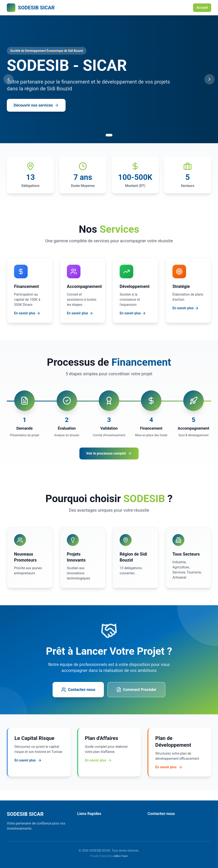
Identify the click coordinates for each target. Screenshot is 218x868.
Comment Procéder (136, 690)
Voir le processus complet (109, 453)
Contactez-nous (78, 690)
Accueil (202, 8)
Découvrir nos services (36, 105)
